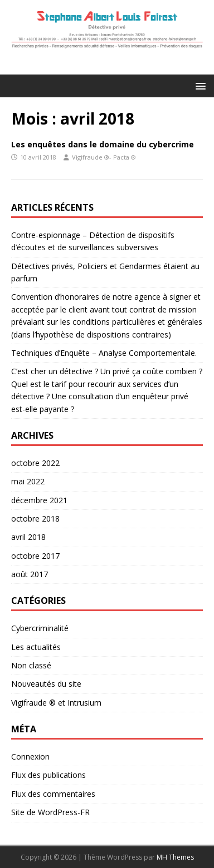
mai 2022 (28, 481)
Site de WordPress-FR (50, 812)
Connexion (30, 757)
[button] (199, 85)
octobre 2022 (35, 463)
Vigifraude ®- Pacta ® (104, 157)
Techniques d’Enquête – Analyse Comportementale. (104, 353)
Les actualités (36, 647)
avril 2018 (28, 537)
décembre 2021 (39, 500)
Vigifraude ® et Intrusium (56, 703)
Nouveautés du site (46, 684)
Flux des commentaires (53, 794)
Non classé (31, 665)
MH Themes (175, 857)
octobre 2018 (35, 519)
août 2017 (30, 574)
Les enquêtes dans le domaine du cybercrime (103, 144)
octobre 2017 (35, 556)
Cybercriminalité (40, 628)
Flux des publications (48, 775)
